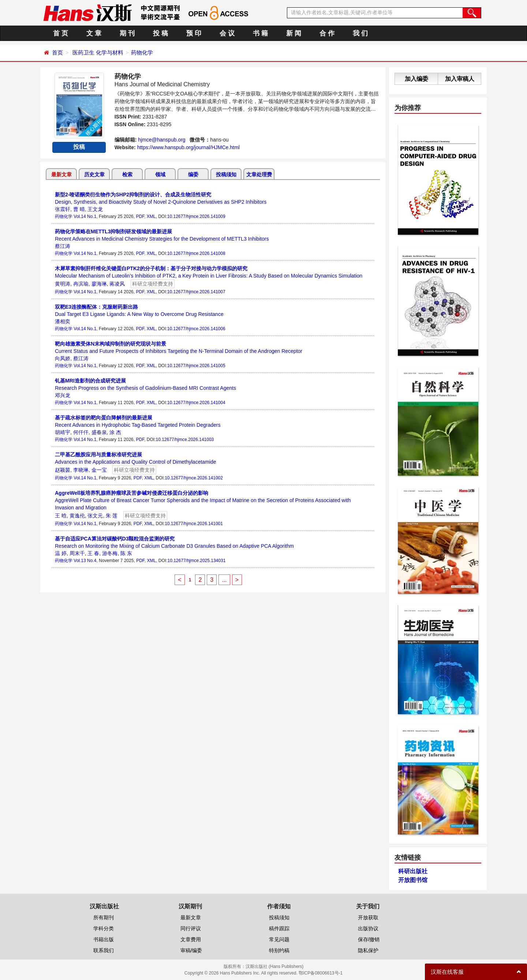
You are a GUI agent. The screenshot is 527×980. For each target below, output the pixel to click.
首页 (57, 52)
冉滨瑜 (81, 284)
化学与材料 (110, 52)
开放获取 (368, 917)
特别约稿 (279, 950)
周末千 (77, 553)
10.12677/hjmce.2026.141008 (196, 253)
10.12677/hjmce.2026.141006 (196, 329)
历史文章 (94, 174)
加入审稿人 (460, 79)
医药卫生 (83, 52)
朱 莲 (112, 516)
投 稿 (160, 33)
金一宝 (99, 470)
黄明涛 (63, 284)
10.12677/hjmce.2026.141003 (185, 440)
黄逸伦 (77, 516)
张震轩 (63, 209)
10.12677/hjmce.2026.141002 (194, 478)
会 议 (227, 33)
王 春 (93, 553)
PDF (140, 216)
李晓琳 (81, 470)
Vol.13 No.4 (85, 561)
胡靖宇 (63, 432)
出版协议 (368, 928)
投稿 (79, 147)
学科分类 (104, 928)
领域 (160, 174)
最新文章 (61, 174)
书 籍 (260, 33)
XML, (152, 216)
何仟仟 (81, 432)
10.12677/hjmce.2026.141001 (194, 524)
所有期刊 (104, 917)
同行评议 (191, 928)
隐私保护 (368, 950)
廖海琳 (99, 284)
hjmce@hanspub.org (162, 140)
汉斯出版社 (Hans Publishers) (275, 966)
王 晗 (61, 516)
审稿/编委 (191, 950)
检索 (127, 174)
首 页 (61, 33)
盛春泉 (99, 432)
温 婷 (61, 553)
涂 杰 (115, 432)
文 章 (94, 33)
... (224, 580)
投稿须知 (226, 174)
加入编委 (416, 79)
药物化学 (142, 52)
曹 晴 (79, 209)
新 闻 (294, 33)
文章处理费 (259, 174)
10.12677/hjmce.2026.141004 (196, 403)
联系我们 (104, 950)
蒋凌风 (117, 284)
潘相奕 (63, 321)
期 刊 (127, 33)
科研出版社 (413, 871)
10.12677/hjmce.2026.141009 (196, 216)
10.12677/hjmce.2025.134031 (197, 561)
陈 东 (126, 553)
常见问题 (279, 939)
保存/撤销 (369, 939)
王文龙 (95, 209)
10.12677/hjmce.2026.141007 (196, 292)
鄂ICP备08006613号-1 (321, 973)
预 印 (194, 33)
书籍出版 (104, 939)
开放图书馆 (413, 880)
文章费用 (191, 939)
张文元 (95, 516)
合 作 (327, 33)
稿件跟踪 (279, 928)
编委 (193, 174)
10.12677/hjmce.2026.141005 (196, 366)
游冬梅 (110, 553)
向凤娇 (63, 358)
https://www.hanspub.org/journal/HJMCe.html (188, 147)
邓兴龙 (63, 395)
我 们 (360, 33)
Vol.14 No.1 (85, 216)
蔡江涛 (63, 246)
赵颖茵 (63, 470)
